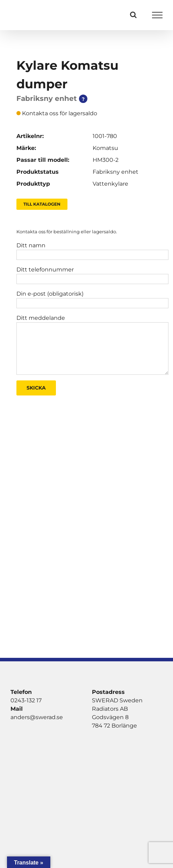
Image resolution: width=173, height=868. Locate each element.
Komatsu (105, 148)
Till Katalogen (42, 204)
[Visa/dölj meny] (157, 15)
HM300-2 (106, 160)
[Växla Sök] (133, 15)
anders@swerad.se (37, 717)
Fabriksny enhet (116, 172)
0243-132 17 (26, 700)
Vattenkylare (110, 184)
